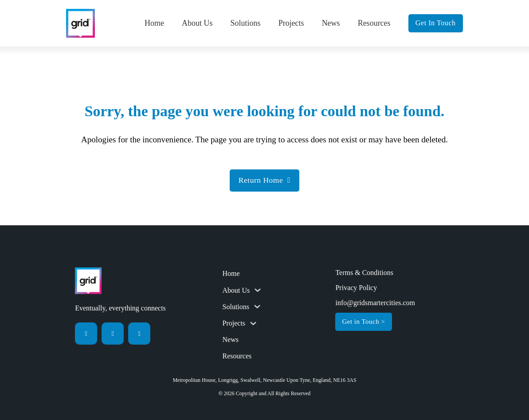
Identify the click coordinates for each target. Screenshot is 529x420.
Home (154, 23)
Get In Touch (436, 23)
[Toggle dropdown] (258, 290)
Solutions (246, 23)
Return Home (264, 180)
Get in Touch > (363, 322)
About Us (197, 23)
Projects (291, 23)
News (331, 23)
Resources (374, 23)
